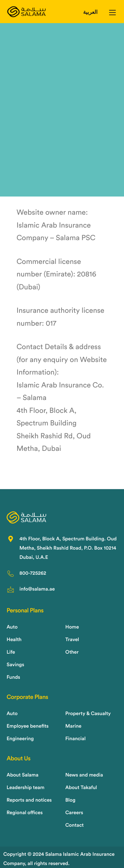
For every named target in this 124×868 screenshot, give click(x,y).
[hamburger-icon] (112, 13)
